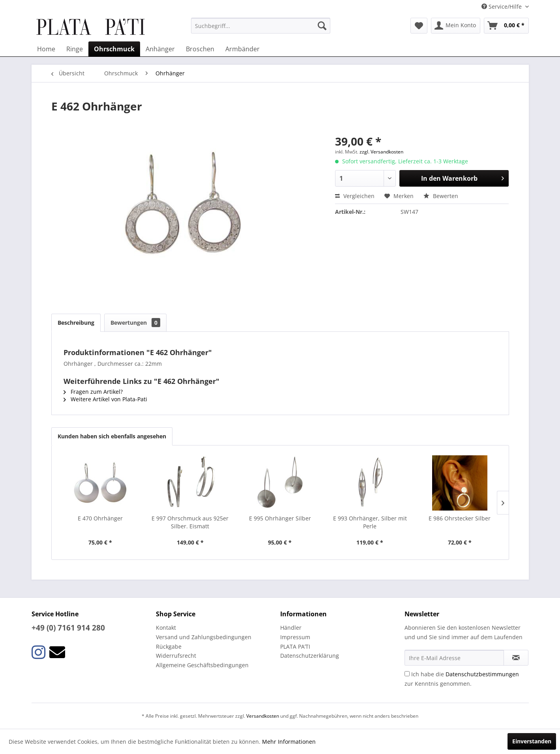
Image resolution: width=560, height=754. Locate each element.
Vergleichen (355, 196)
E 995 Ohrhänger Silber (280, 518)
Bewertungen (135, 323)
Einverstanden (532, 741)
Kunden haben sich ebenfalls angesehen (112, 436)
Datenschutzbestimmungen (482, 674)
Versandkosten (263, 716)
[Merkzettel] (419, 26)
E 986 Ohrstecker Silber (460, 518)
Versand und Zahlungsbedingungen (204, 637)
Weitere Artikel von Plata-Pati (105, 399)
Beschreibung (76, 323)
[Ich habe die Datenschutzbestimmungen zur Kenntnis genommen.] (407, 674)
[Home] (46, 49)
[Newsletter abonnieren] (516, 658)
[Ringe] (75, 49)
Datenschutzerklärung (310, 656)
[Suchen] (322, 26)
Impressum (295, 637)
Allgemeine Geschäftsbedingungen (202, 665)
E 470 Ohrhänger (100, 518)
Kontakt (166, 628)
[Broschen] (200, 49)
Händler (291, 628)
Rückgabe (169, 646)
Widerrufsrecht (176, 656)
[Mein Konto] (456, 26)
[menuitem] (261, 26)
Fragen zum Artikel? (93, 392)
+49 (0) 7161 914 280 (68, 628)
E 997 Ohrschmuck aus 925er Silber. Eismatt (190, 522)
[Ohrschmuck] (114, 49)
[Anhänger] (160, 49)
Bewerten (441, 196)
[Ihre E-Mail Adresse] (454, 658)
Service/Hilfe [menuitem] (502, 7)
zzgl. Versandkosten (381, 152)
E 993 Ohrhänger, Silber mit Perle (370, 522)
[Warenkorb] (506, 26)
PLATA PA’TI (295, 646)
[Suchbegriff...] (261, 26)
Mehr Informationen (289, 742)
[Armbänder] (243, 49)
